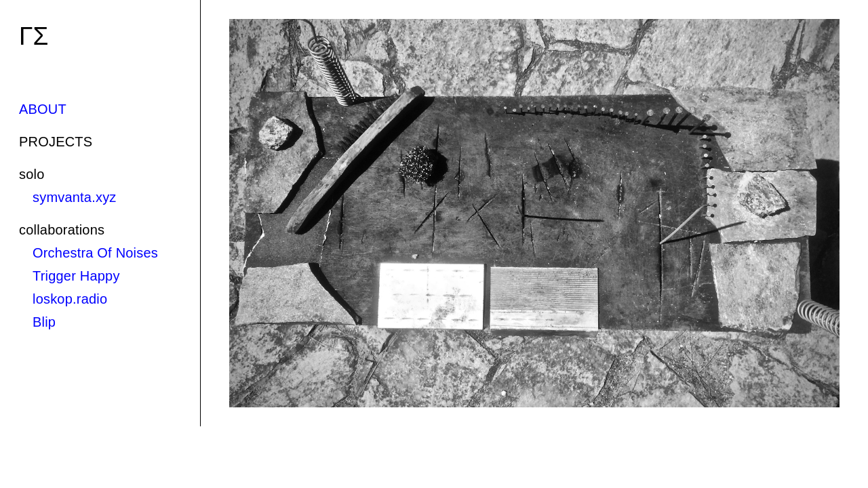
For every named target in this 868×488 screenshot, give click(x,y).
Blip (44, 322)
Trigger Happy (76, 276)
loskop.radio (70, 299)
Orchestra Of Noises (95, 253)
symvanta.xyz (75, 197)
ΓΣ (34, 36)
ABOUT (43, 109)
